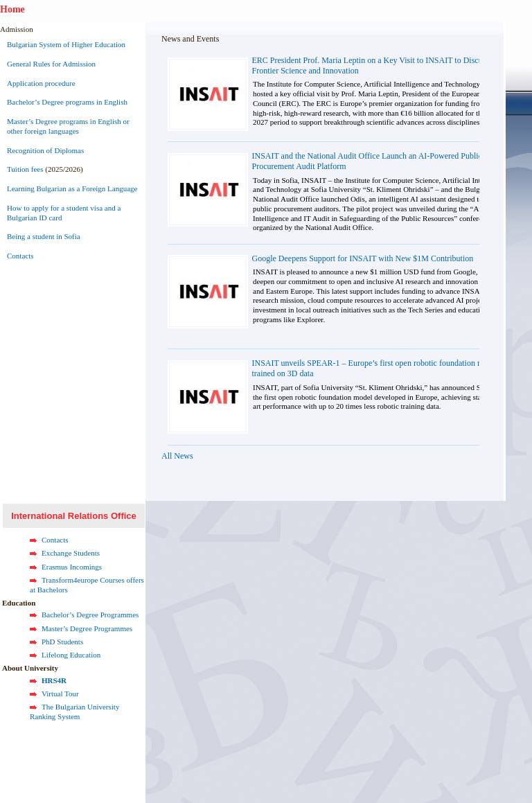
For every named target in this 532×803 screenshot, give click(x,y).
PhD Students (62, 642)
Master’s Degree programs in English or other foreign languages (68, 126)
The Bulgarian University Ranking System (74, 712)
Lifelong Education (71, 655)
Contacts (20, 256)
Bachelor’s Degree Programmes (90, 615)
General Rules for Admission (51, 64)
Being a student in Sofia (44, 236)
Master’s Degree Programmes (87, 628)
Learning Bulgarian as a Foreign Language (72, 188)
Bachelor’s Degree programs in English (67, 102)
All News (177, 456)
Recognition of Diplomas (45, 150)
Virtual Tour (60, 694)
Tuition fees (25, 169)
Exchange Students (71, 553)
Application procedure (41, 83)
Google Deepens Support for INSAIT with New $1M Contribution (363, 258)
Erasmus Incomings (72, 567)
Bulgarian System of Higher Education (66, 44)
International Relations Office (74, 516)
